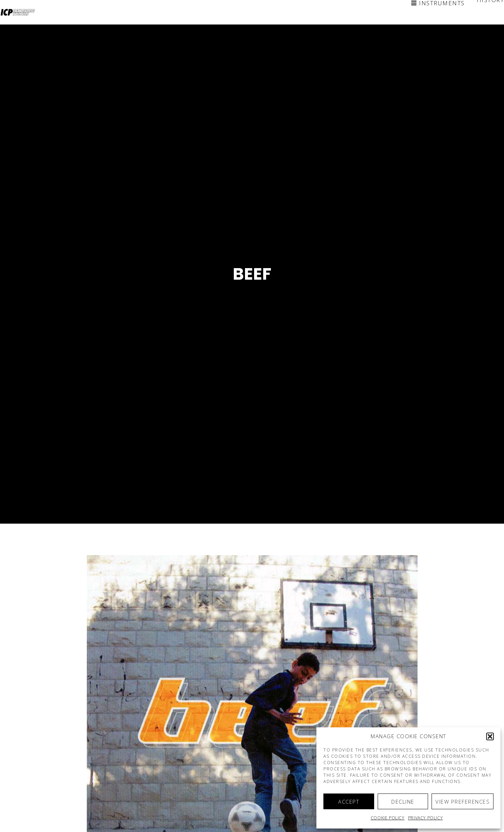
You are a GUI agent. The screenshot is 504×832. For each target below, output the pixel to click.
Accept (349, 802)
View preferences (463, 802)
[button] (490, 736)
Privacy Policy (425, 818)
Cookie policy (388, 818)
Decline (403, 802)
